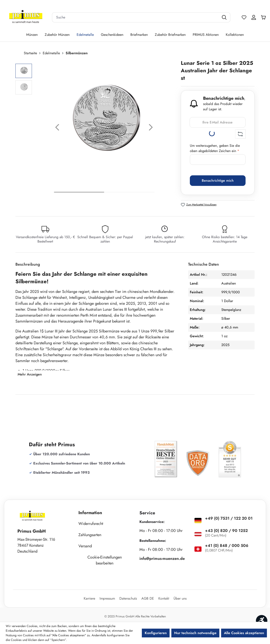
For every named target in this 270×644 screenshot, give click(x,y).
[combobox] (136, 17)
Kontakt (164, 598)
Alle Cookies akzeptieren (244, 633)
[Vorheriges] (57, 128)
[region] (96, 128)
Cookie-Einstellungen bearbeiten (105, 560)
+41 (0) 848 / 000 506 (227, 546)
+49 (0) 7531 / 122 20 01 (229, 518)
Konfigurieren (156, 633)
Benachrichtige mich (218, 181)
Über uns (180, 598)
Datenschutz (128, 598)
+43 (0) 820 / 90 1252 (226, 531)
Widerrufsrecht (91, 524)
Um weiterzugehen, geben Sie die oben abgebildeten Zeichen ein (215, 148)
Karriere (89, 598)
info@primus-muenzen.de (162, 559)
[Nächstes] (151, 128)
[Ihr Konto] (254, 17)
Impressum (107, 598)
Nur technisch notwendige (195, 633)
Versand (85, 546)
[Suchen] (225, 17)
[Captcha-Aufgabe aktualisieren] (240, 134)
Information (90, 513)
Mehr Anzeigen (30, 374)
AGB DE (148, 598)
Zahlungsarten (90, 535)
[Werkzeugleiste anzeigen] (262, 621)
